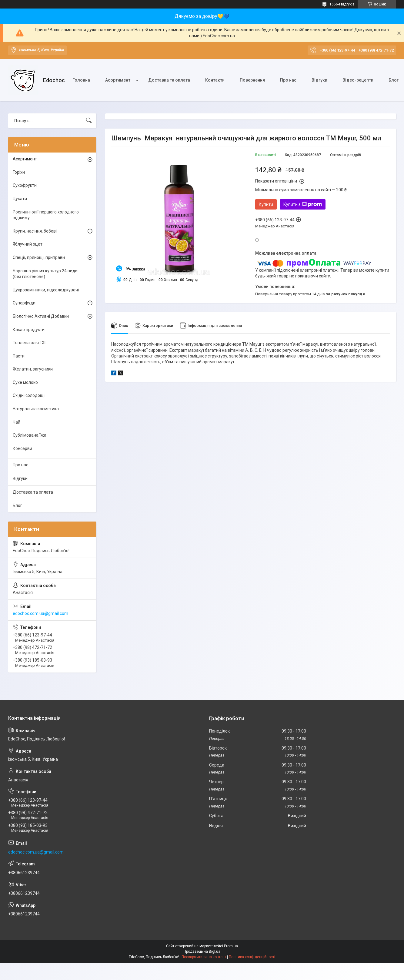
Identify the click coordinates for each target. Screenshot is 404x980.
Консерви (22, 448)
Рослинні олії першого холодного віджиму (46, 215)
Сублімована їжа (30, 435)
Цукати (20, 199)
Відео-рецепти (358, 80)
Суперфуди (24, 303)
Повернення (252, 80)
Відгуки (319, 80)
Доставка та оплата (169, 80)
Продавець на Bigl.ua (202, 951)
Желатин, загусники (33, 369)
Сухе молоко (25, 382)
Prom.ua (231, 946)
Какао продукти (29, 330)
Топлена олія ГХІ (29, 343)
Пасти (19, 356)
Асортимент (118, 80)
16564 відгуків (342, 4)
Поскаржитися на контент (204, 957)
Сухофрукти (25, 185)
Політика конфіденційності (252, 957)
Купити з (303, 204)
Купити (266, 204)
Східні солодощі (29, 395)
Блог (17, 505)
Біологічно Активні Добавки (41, 316)
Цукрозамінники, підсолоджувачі (46, 290)
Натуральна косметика (36, 409)
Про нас (288, 80)
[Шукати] (89, 121)
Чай (17, 422)
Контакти (215, 80)
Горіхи (19, 172)
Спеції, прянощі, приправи (39, 257)
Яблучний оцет (28, 244)
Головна (81, 80)
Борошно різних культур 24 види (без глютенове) (45, 274)
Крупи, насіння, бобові (35, 231)
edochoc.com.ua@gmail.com (40, 613)
